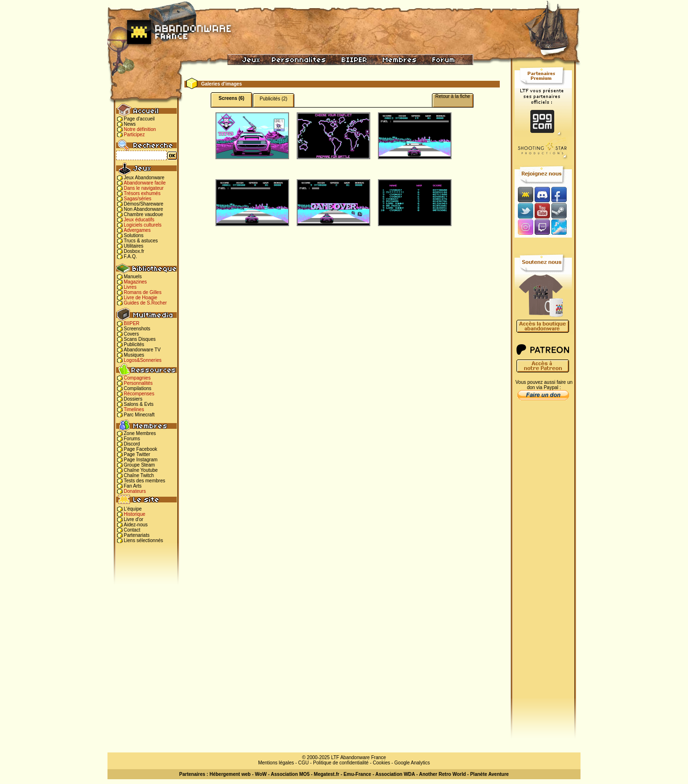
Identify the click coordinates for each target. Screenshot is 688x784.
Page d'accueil (139, 119)
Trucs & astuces (141, 241)
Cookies (381, 763)
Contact (132, 530)
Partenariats (137, 535)
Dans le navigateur (144, 188)
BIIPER (132, 323)
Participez (134, 135)
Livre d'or (134, 519)
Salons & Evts (139, 404)
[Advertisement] (543, 555)
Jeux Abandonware (144, 178)
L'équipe (133, 509)
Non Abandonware (143, 209)
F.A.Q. (130, 256)
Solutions (134, 235)
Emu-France (357, 774)
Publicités (134, 344)
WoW (261, 774)
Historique (134, 514)
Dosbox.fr (134, 251)
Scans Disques (140, 339)
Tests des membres (145, 481)
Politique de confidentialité (341, 763)
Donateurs (135, 491)
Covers (131, 334)
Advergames (137, 230)
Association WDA (395, 774)
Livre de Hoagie (140, 298)
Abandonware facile (145, 183)
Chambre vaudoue (143, 214)
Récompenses (139, 394)
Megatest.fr (327, 774)
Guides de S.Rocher (145, 303)
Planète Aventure (489, 774)
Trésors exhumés (142, 193)
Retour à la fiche (453, 96)
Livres (130, 287)
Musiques (134, 355)
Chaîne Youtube (141, 470)
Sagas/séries (138, 199)
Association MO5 (290, 774)
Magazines (135, 282)
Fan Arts (133, 486)
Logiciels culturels (143, 225)
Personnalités (138, 383)
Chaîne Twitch (139, 475)
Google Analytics (412, 763)
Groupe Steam (139, 465)
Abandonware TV (142, 350)
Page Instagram (141, 460)
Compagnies (137, 378)
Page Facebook (140, 449)
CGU (303, 763)
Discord (132, 444)
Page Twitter (137, 454)
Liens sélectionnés (143, 540)
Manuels (133, 277)
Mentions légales (276, 763)
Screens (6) (232, 98)
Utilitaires (134, 246)
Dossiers (133, 399)
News (130, 124)
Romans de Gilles (143, 292)
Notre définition (140, 129)
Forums (132, 439)
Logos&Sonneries (143, 360)
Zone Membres (140, 433)
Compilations (138, 388)
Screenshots (137, 329)
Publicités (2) (274, 99)
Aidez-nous (136, 525)
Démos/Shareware (144, 204)
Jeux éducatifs (139, 220)
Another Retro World (442, 774)
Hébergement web (230, 774)
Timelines (134, 409)
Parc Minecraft (139, 415)
